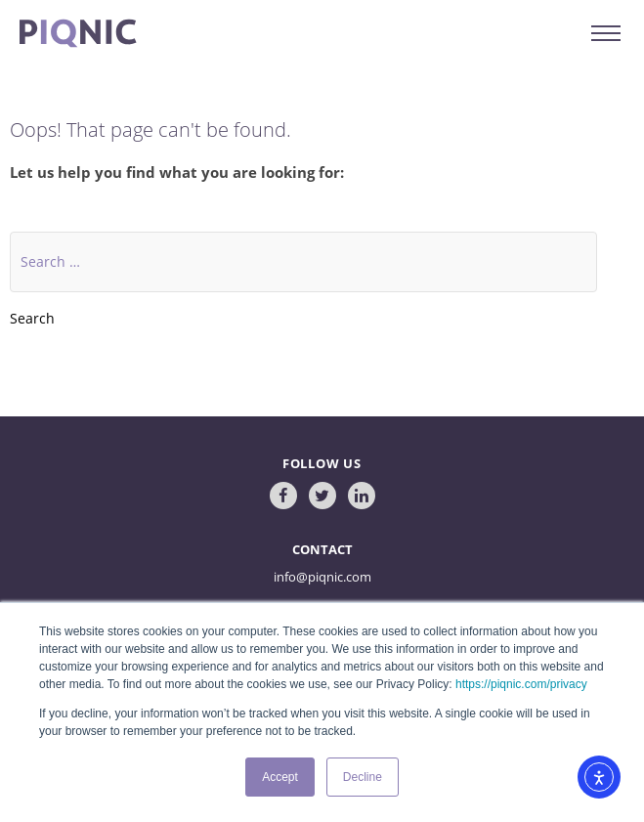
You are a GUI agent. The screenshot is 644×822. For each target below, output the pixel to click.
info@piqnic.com (322, 577)
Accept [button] (280, 777)
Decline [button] (363, 777)
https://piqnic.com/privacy (521, 684)
